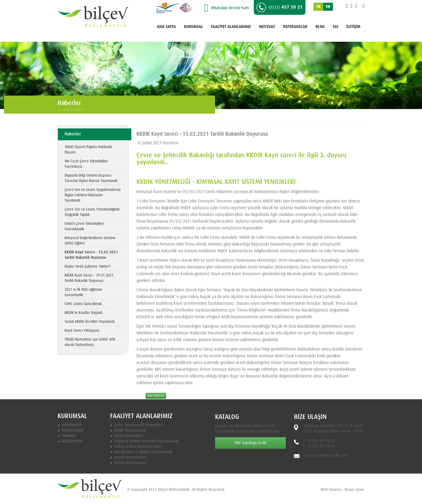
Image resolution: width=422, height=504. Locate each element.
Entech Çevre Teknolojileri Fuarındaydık (84, 226)
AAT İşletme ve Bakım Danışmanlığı (143, 452)
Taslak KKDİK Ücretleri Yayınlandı (89, 322)
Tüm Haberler (156, 396)
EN (328, 7)
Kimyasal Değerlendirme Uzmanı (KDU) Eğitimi (90, 241)
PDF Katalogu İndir (250, 443)
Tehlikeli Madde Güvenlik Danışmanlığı (146, 441)
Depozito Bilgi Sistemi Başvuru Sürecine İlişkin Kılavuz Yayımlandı (91, 178)
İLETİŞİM (353, 27)
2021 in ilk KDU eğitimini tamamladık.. (83, 292)
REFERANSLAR (295, 27)
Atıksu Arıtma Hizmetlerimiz (138, 447)
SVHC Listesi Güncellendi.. (84, 304)
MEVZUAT (267, 27)
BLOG (320, 27)
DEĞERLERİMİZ (73, 430)
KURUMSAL (193, 27)
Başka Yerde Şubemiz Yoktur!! (88, 267)
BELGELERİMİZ (72, 441)
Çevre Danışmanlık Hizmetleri (139, 425)
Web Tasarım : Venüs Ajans (342, 490)
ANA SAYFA (166, 27)
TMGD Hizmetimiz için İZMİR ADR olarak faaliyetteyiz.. (90, 342)
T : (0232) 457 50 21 (319, 441)
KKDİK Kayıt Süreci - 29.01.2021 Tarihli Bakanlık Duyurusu (89, 278)
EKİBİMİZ (68, 436)
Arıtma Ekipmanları (130, 463)
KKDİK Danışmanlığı (130, 430)
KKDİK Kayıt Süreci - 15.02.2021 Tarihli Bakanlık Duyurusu (91, 255)
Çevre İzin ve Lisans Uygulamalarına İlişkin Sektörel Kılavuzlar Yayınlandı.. (93, 195)
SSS (335, 27)
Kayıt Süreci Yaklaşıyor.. (83, 331)
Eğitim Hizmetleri (129, 436)
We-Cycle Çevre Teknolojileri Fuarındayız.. (86, 164)
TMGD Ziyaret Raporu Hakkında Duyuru (88, 150)
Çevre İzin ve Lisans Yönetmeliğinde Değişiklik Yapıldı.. (92, 212)
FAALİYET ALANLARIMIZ (231, 27)
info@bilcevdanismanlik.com (325, 456)
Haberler (80, 110)
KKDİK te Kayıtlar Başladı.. (85, 313)
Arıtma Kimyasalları (130, 457)
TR (318, 7)
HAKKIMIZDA (72, 425)
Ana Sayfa (63, 110)
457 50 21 (280, 7)
